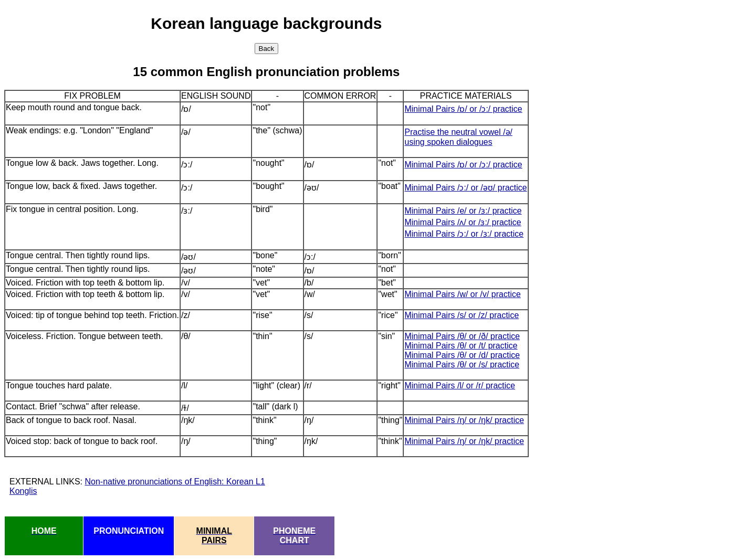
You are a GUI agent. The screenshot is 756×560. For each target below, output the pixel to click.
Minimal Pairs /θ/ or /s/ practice (462, 364)
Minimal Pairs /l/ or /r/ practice (460, 385)
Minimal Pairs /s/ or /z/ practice (461, 315)
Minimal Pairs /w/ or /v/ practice (462, 294)
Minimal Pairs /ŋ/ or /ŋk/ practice (464, 420)
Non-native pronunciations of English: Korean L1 (175, 482)
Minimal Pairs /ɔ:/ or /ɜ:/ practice (464, 234)
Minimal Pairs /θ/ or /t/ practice (461, 346)
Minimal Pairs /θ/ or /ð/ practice (462, 336)
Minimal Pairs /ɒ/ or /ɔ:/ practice (463, 109)
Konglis (23, 491)
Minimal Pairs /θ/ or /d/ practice (462, 355)
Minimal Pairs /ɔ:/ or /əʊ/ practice (465, 188)
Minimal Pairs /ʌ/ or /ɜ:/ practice (463, 222)
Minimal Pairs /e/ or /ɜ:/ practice (463, 211)
